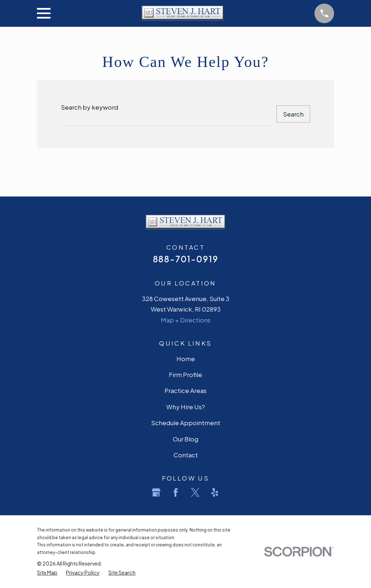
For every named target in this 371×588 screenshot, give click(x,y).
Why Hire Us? (186, 407)
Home (186, 359)
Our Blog (185, 439)
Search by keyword (89, 107)
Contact (186, 455)
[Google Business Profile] (156, 492)
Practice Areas (185, 390)
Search (293, 114)
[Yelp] (215, 492)
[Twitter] (195, 492)
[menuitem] (47, 573)
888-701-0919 (186, 259)
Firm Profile (185, 375)
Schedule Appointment (186, 423)
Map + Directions (186, 320)
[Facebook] (176, 492)
